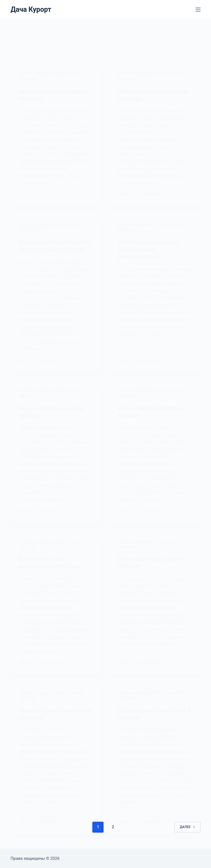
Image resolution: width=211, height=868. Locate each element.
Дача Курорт (31, 9)
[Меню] (198, 10)
